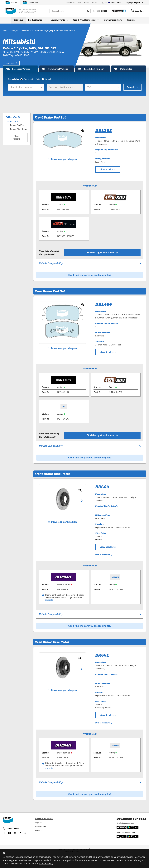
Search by (14, 79)
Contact (94, 2)
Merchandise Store (113, 20)
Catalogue (18, 20)
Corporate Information (44, 819)
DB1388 (104, 130)
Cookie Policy (46, 864)
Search (132, 87)
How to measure (104, 555)
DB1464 (104, 304)
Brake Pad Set (15, 125)
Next (82, 501)
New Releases (41, 826)
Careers (86, 2)
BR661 (102, 655)
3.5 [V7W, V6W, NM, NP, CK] (43, 31)
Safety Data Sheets (73, 2)
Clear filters (17, 138)
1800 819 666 (11, 829)
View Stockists (108, 169)
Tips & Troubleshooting (86, 20)
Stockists (131, 20)
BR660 (102, 487)
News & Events (59, 20)
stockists (49, 600)
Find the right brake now (102, 253)
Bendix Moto (31, 2)
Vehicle (49, 79)
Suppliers (39, 823)
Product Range (37, 20)
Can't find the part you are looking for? (90, 275)
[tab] (11, 63)
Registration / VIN (32, 79)
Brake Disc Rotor (17, 129)
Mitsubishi (25, 31)
